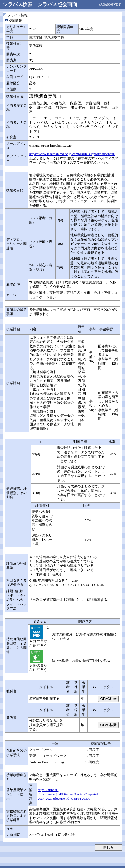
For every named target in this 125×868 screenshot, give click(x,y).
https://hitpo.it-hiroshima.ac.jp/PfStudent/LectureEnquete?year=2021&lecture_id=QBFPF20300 (68, 794)
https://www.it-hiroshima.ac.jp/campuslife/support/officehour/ (72, 154)
